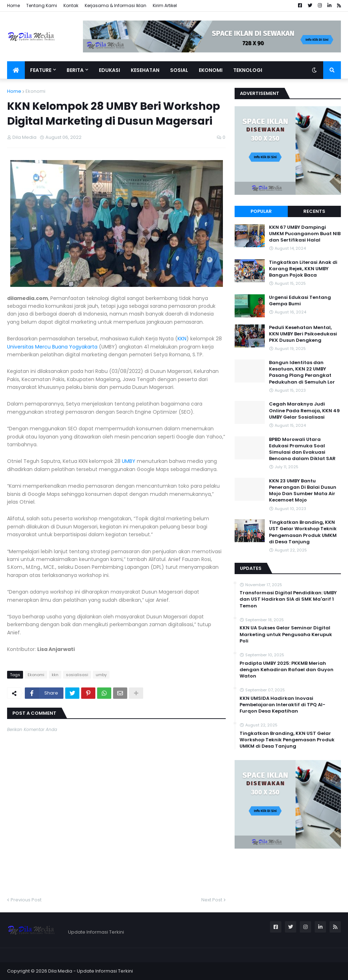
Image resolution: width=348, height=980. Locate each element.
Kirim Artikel (165, 5)
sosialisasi (77, 675)
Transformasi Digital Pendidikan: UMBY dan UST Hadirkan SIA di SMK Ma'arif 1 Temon (288, 599)
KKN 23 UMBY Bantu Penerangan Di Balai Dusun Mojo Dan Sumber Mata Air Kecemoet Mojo (303, 491)
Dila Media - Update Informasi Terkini (91, 971)
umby (101, 675)
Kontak (71, 5)
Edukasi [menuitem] (110, 70)
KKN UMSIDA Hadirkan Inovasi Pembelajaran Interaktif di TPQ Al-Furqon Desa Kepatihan (282, 705)
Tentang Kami (42, 5)
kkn (55, 675)
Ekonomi (35, 91)
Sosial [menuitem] (179, 70)
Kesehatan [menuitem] (145, 70)
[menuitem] (16, 70)
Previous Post (26, 900)
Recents (314, 211)
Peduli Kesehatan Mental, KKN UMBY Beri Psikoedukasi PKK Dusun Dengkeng (303, 334)
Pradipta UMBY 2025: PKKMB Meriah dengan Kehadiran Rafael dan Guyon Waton (287, 670)
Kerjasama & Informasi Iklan (116, 5)
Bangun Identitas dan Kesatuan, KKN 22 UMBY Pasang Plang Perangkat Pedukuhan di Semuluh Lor (302, 372)
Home (13, 5)
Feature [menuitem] (41, 70)
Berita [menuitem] (75, 70)
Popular (261, 211)
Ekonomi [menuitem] (211, 70)
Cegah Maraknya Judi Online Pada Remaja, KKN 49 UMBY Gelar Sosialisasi (304, 410)
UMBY (129, 461)
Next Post (212, 900)
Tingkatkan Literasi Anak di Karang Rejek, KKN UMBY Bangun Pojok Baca (303, 269)
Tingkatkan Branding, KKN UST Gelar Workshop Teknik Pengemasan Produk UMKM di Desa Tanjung (303, 532)
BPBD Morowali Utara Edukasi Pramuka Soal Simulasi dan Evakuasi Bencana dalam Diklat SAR (302, 449)
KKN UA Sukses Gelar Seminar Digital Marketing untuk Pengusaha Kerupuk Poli (286, 634)
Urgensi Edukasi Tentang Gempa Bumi (300, 301)
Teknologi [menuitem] (248, 70)
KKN (182, 339)
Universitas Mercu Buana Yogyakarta (52, 347)
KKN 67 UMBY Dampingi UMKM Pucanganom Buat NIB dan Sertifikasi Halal (305, 234)
